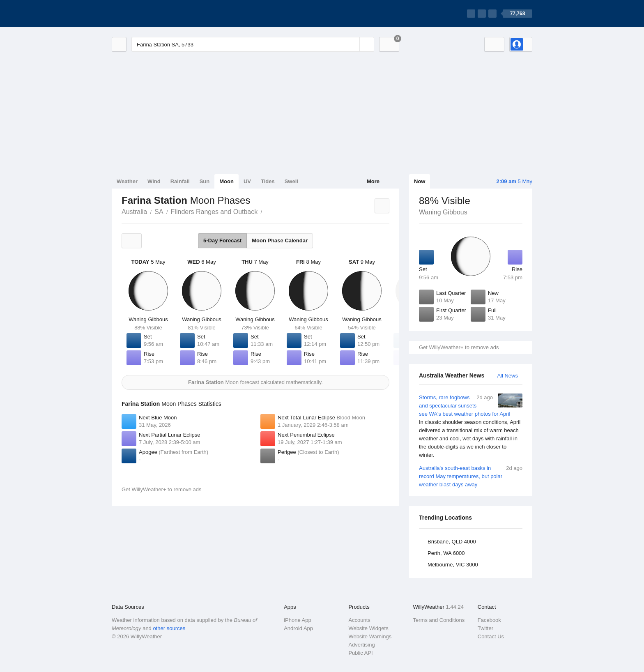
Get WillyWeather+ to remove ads (459, 347)
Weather (127, 181)
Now (420, 181)
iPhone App (298, 620)
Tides (268, 181)
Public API (360, 653)
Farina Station (267, 211)
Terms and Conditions (439, 620)
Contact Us (491, 636)
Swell (291, 181)
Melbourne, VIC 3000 (453, 565)
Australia (134, 212)
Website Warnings (370, 636)
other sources (169, 628)
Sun (205, 181)
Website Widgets (368, 628)
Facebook (489, 620)
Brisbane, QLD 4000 (452, 542)
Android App (298, 628)
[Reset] (352, 44)
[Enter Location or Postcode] (253, 44)
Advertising (361, 645)
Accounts (359, 620)
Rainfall (180, 181)
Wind (154, 181)
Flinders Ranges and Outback (214, 212)
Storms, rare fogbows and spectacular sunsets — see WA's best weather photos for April (471, 426)
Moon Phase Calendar (280, 240)
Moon (227, 181)
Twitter (485, 628)
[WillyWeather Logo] (150, 14)
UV (247, 181)
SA (159, 212)
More (373, 181)
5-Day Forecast (222, 240)
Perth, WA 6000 (446, 553)
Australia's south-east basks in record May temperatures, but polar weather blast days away (471, 476)
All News (507, 376)
